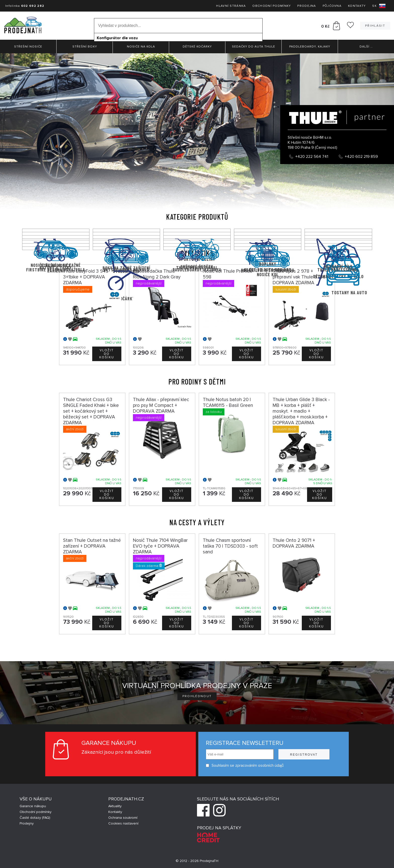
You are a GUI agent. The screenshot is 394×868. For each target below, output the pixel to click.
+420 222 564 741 (312, 157)
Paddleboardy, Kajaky (310, 47)
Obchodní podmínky (272, 6)
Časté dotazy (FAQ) (35, 818)
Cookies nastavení (123, 823)
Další (366, 47)
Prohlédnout (197, 696)
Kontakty (357, 6)
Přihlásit (375, 26)
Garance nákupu (33, 806)
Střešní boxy (85, 47)
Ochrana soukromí (123, 818)
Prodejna (307, 6)
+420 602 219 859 (361, 157)
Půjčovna (332, 6)
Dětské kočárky (197, 47)
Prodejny (27, 823)
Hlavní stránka (231, 6)
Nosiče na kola (141, 47)
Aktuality (115, 806)
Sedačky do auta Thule (254, 47)
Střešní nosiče (28, 47)
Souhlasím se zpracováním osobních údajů (245, 766)
